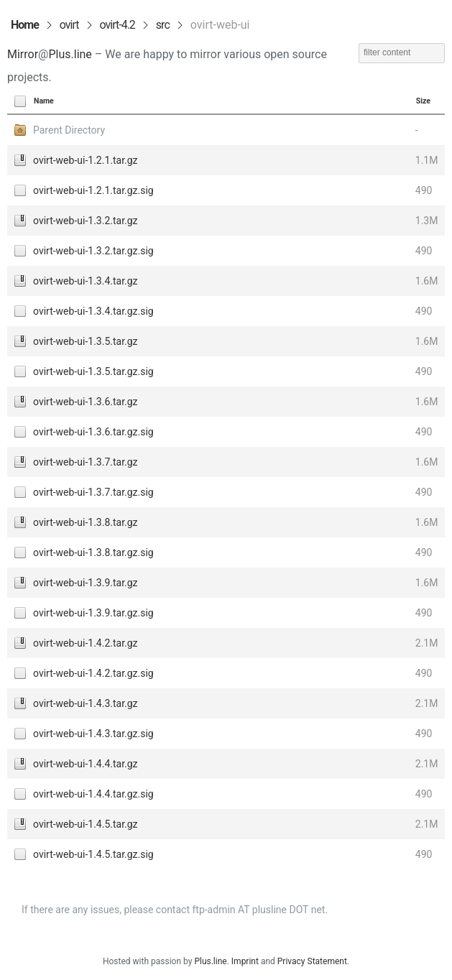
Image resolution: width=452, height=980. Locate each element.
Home (25, 25)
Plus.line (70, 54)
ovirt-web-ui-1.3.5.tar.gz (86, 341)
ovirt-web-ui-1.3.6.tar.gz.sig (93, 432)
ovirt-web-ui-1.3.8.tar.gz (86, 522)
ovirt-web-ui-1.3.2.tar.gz (86, 221)
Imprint (245, 961)
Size (423, 101)
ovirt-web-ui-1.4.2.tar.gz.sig (93, 673)
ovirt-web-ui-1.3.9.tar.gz (86, 583)
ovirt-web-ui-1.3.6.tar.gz (86, 402)
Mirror (23, 54)
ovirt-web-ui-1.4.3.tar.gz (86, 703)
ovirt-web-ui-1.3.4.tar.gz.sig (93, 311)
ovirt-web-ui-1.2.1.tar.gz (86, 160)
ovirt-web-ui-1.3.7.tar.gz (86, 462)
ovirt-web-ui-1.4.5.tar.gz (86, 824)
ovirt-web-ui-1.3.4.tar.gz (86, 281)
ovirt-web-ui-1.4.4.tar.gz (86, 764)
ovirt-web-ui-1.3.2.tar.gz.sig (93, 251)
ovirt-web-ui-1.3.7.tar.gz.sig (93, 492)
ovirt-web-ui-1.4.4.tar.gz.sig (93, 794)
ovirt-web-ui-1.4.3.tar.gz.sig (93, 734)
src (163, 25)
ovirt (69, 25)
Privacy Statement (312, 961)
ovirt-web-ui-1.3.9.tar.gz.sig (93, 613)
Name (44, 101)
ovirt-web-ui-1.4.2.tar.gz (86, 643)
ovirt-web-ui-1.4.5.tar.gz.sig (93, 854)
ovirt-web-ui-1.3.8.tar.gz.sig (93, 553)
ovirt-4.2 (117, 25)
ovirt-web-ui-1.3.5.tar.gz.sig (93, 371)
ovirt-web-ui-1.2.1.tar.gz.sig (93, 190)
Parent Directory (69, 130)
